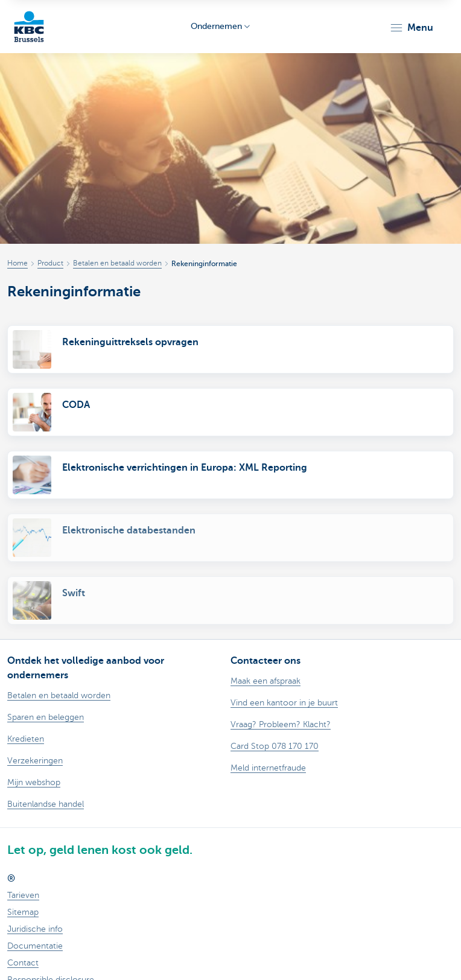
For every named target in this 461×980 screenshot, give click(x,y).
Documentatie (35, 946)
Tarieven (23, 895)
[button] (411, 28)
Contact (23, 963)
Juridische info (35, 929)
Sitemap (23, 912)
